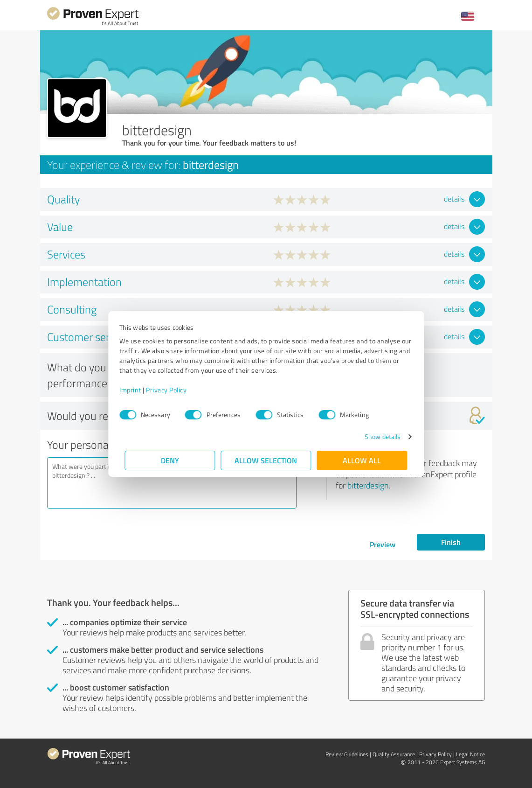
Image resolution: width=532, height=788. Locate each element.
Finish (451, 542)
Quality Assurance (394, 754)
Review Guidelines (347, 754)
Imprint (136, 390)
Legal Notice (470, 754)
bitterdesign (368, 485)
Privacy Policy (172, 390)
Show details (377, 436)
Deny (170, 460)
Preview (383, 544)
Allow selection (266, 460)
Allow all (362, 460)
